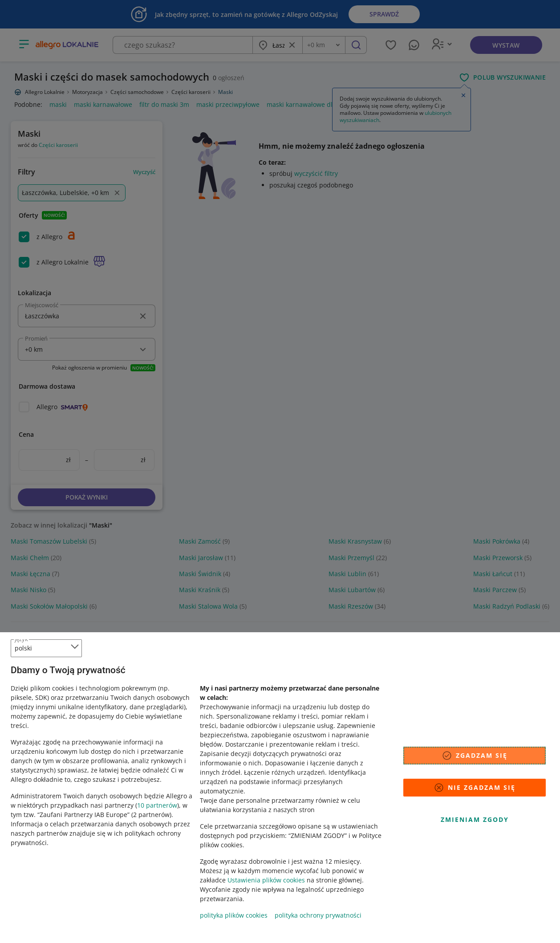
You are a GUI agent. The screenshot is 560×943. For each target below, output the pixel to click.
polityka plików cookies (234, 915)
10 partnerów (157, 805)
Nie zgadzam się (475, 788)
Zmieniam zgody (475, 819)
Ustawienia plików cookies (266, 880)
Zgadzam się (475, 756)
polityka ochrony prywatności (318, 915)
